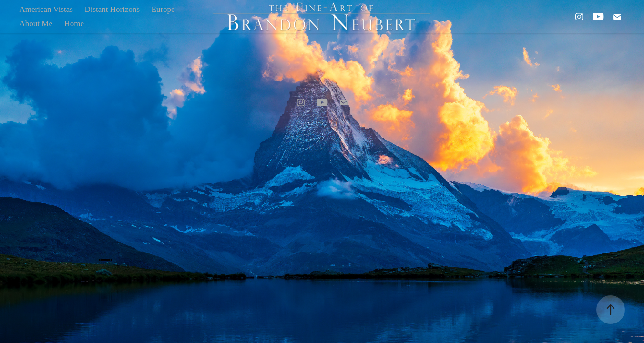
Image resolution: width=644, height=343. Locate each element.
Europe (163, 9)
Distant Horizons (112, 9)
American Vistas (46, 9)
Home (74, 24)
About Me (36, 24)
